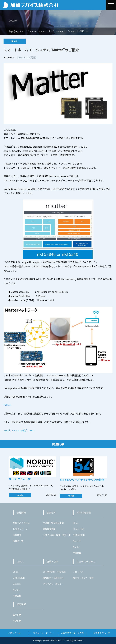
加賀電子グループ (101, 633)
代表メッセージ (20, 529)
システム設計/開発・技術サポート (58, 537)
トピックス (78, 572)
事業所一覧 (18, 541)
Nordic (76, 547)
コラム (20, 562)
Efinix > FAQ (79, 529)
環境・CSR (52, 562)
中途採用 (17, 621)
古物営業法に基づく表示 (72, 633)
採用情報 (21, 604)
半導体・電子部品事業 (53, 523)
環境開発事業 (49, 529)
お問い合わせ (14, 633)
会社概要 (17, 535)
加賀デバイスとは (21, 523)
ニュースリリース (86, 562)
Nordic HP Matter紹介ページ (19, 430)
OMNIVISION (79, 535)
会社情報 (21, 513)
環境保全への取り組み (53, 578)
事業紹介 (51, 513)
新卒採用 (17, 615)
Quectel (77, 541)
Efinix (76, 523)
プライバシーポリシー (53, 584)
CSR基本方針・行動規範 (54, 572)
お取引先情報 (84, 513)
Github (7, 405)
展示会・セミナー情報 (83, 578)
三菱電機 (77, 553)
